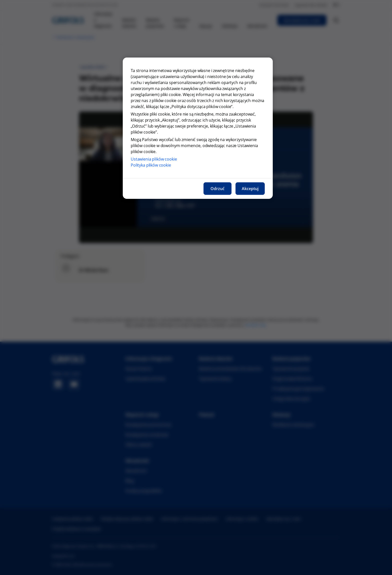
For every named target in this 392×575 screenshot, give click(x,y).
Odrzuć (217, 189)
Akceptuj (250, 189)
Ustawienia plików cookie (154, 159)
